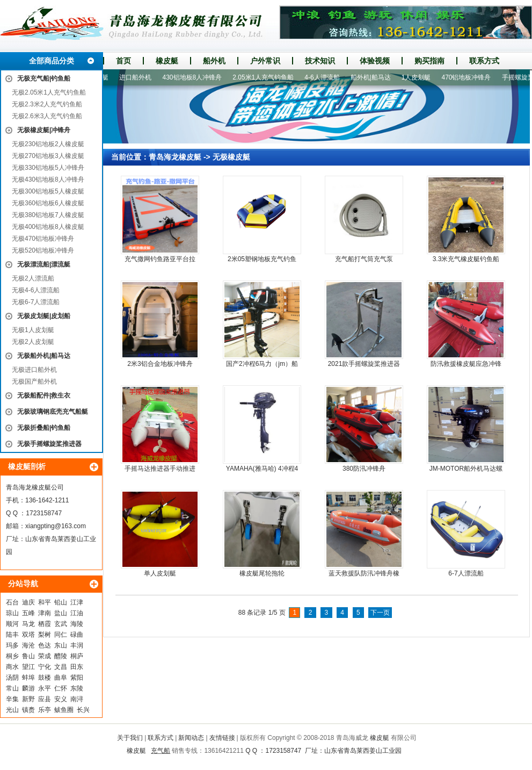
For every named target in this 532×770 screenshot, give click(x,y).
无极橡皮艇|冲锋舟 (44, 130)
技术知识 (320, 61)
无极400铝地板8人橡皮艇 (48, 227)
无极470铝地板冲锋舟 (43, 239)
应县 (45, 699)
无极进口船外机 (34, 370)
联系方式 (484, 61)
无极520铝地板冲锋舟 (43, 250)
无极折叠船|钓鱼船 (44, 428)
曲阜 (61, 678)
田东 (77, 667)
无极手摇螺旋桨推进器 (49, 444)
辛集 (12, 699)
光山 (12, 710)
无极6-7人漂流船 (36, 302)
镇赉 (28, 710)
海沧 (28, 645)
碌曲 (77, 635)
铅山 (61, 602)
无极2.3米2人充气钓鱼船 (47, 104)
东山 (61, 645)
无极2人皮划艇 (33, 342)
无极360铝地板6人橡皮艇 (48, 203)
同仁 (61, 635)
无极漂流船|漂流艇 (44, 264)
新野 (28, 699)
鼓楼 (45, 678)
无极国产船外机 (34, 382)
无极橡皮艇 (231, 157)
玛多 (12, 645)
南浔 (77, 699)
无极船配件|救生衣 (44, 395)
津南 (45, 613)
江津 (77, 602)
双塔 (28, 635)
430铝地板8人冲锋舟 (195, 77)
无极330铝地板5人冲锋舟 (48, 168)
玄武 (61, 624)
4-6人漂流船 (325, 77)
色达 (45, 645)
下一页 (380, 613)
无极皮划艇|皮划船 (44, 316)
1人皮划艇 (420, 77)
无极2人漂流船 (33, 278)
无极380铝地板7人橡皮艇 (48, 215)
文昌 (61, 667)
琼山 (12, 613)
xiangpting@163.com (56, 526)
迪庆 (28, 602)
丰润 (77, 645)
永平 (45, 688)
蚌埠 (28, 678)
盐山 (61, 613)
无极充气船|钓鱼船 (44, 78)
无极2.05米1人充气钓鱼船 (49, 92)
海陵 (77, 624)
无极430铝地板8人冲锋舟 (48, 179)
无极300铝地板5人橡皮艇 (48, 191)
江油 (77, 613)
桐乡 (12, 656)
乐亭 (45, 710)
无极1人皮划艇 (33, 330)
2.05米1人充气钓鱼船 (266, 77)
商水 (12, 667)
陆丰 (12, 635)
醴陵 (61, 656)
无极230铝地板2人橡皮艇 (48, 144)
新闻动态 (191, 738)
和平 (45, 602)
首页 (123, 61)
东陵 (77, 688)
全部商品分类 (52, 61)
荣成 (45, 656)
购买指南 (429, 61)
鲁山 (28, 656)
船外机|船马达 (374, 77)
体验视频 (375, 61)
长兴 (83, 710)
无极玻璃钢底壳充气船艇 (53, 412)
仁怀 (61, 688)
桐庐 (77, 656)
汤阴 (12, 678)
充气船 (161, 751)
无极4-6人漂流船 (36, 290)
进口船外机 (139, 77)
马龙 (28, 624)
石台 (12, 602)
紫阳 (77, 678)
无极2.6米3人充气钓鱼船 (47, 116)
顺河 (12, 624)
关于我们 (130, 738)
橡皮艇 (167, 61)
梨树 (45, 635)
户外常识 (265, 61)
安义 (61, 699)
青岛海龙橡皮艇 (175, 157)
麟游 (28, 688)
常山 (12, 688)
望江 (28, 667)
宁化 (45, 667)
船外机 (214, 61)
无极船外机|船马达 (44, 356)
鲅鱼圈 (64, 710)
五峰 (28, 613)
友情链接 (222, 738)
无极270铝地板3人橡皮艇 (48, 156)
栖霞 (45, 624)
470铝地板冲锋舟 (469, 77)
